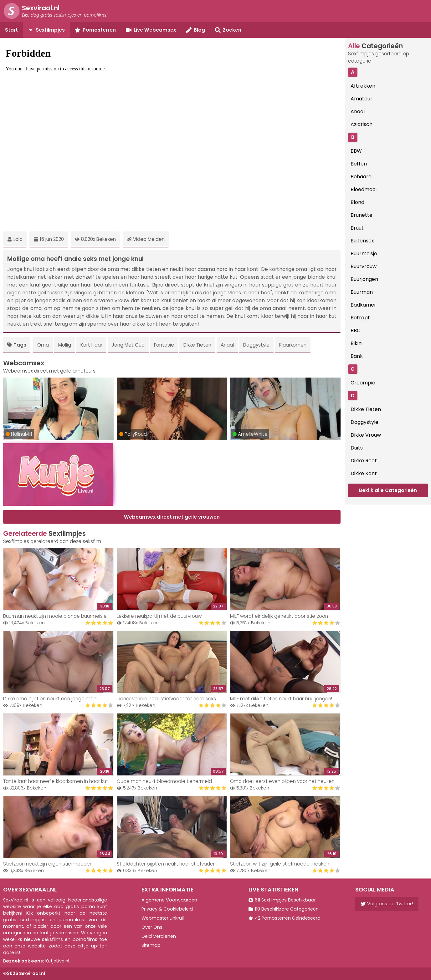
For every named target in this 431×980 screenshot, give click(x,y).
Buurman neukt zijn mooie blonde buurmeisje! (55, 616)
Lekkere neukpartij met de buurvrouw (159, 616)
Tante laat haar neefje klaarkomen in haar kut (56, 781)
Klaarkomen (293, 345)
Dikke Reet (364, 461)
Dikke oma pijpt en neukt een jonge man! (50, 699)
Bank (357, 356)
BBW (356, 151)
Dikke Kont (364, 473)
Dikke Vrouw (366, 435)
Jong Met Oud (128, 345)
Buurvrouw (364, 266)
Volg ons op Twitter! (387, 904)
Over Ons (152, 927)
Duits (357, 448)
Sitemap (151, 945)
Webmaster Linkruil (163, 918)
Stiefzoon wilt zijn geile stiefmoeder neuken (280, 864)
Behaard (361, 177)
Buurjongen (364, 279)
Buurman (362, 292)
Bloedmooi (364, 189)
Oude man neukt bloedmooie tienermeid (164, 781)
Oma (43, 345)
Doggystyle (256, 345)
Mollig (65, 345)
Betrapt (360, 318)
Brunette (362, 215)
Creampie (363, 383)
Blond (357, 202)
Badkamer (363, 305)
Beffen (359, 164)
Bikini (357, 343)
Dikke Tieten (197, 345)
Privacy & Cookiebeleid (167, 909)
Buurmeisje (364, 254)
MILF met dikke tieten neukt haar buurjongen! (281, 699)
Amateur (362, 99)
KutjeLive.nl (57, 961)
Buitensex (362, 241)
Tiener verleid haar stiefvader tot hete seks (166, 699)
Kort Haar (91, 345)
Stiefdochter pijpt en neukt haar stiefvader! (166, 864)
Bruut (357, 228)
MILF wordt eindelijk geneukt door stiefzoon (279, 616)
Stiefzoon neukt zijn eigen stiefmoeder (47, 864)
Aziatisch (362, 124)
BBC (356, 330)
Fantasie (164, 345)
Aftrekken (363, 86)
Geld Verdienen (159, 936)
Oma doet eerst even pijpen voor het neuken (282, 781)
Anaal (227, 345)
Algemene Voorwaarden (169, 900)
